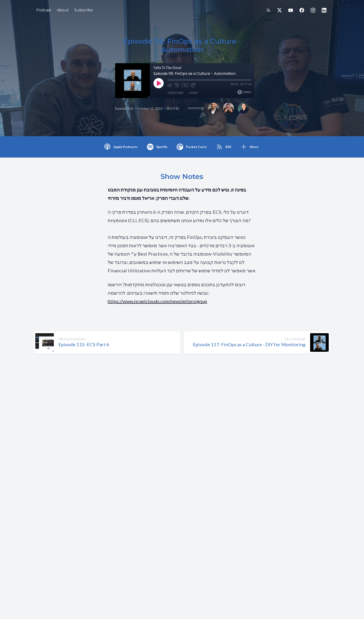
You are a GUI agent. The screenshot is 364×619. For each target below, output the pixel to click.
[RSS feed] (268, 10)
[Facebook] (302, 10)
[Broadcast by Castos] (244, 92)
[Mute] (170, 85)
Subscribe (84, 10)
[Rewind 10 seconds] (177, 85)
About (63, 10)
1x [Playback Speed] (185, 85)
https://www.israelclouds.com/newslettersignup (157, 301)
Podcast (44, 10)
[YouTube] (291, 10)
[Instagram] (313, 10)
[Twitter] (279, 10)
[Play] (159, 83)
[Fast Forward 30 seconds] (193, 85)
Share (193, 93)
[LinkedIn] (324, 10)
